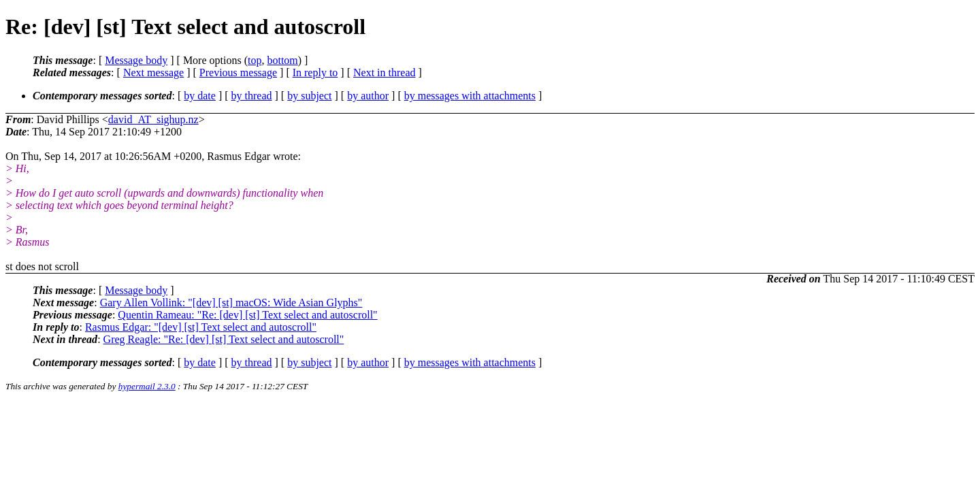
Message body (136, 60)
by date (200, 96)
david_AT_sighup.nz (153, 119)
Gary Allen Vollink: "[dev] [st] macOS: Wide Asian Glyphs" (231, 303)
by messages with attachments (470, 96)
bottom (282, 60)
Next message (153, 72)
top (255, 60)
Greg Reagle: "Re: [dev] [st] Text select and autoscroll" (224, 339)
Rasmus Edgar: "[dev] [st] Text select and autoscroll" (201, 327)
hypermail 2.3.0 (147, 386)
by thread (252, 96)
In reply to (315, 72)
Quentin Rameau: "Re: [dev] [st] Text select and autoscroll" (247, 315)
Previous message (238, 72)
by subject (309, 96)
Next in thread (385, 72)
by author (368, 96)
